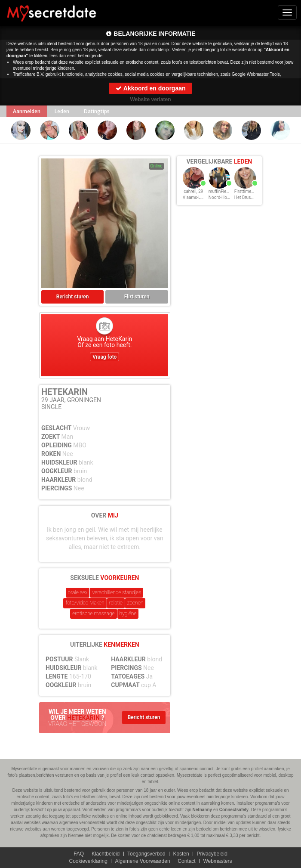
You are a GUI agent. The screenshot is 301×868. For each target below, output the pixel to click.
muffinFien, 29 (222, 191)
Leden (62, 111)
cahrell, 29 (193, 191)
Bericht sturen (73, 297)
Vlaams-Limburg (198, 197)
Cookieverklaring (88, 861)
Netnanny (203, 810)
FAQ (79, 854)
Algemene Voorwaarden (143, 861)
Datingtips (97, 111)
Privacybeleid (212, 854)
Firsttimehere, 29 (250, 191)
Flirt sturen (137, 297)
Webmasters (217, 861)
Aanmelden (27, 111)
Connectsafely (234, 810)
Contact (186, 861)
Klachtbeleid (106, 854)
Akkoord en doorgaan (150, 88)
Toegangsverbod (146, 854)
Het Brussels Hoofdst (255, 197)
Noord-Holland (223, 197)
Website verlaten (150, 99)
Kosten (181, 854)
